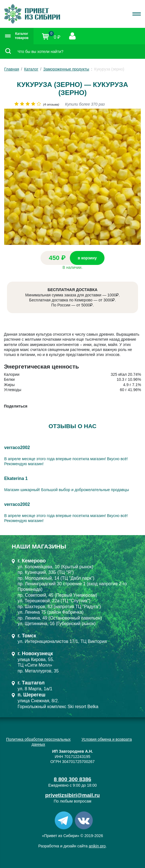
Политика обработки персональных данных (38, 742)
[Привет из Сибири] (32, 14)
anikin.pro (97, 846)
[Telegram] (64, 820)
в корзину (87, 258)
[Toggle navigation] (137, 14)
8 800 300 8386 (73, 779)
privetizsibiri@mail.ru (72, 795)
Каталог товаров (17, 36)
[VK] (84, 820)
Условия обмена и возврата (107, 739)
